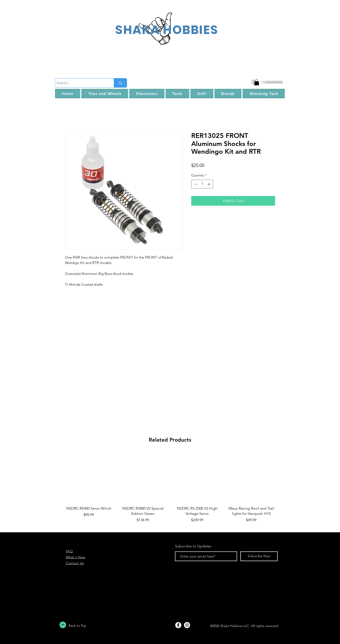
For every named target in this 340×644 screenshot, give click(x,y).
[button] (257, 82)
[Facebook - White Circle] (178, 625)
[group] (170, 490)
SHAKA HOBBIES (167, 30)
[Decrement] (195, 184)
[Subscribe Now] (259, 556)
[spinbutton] (202, 184)
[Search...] (80, 83)
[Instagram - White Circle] (187, 625)
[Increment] (209, 184)
